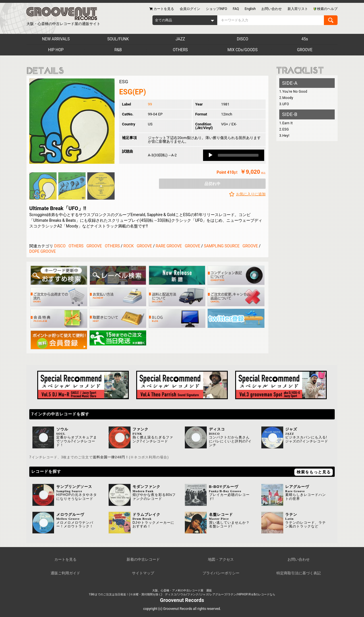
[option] (72, 121)
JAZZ (180, 39)
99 (150, 104)
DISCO (243, 39)
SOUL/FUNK (118, 39)
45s (305, 39)
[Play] (210, 155)
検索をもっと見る (314, 472)
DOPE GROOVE (43, 251)
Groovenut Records (182, 600)
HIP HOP (56, 50)
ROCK (129, 246)
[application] (234, 155)
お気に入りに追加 (251, 194)
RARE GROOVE (169, 246)
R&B (118, 50)
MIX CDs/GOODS (243, 50)
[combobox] (185, 20)
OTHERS (180, 50)
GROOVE (305, 50)
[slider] (238, 155)
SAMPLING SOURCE (222, 246)
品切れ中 (212, 184)
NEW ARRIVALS (56, 39)
